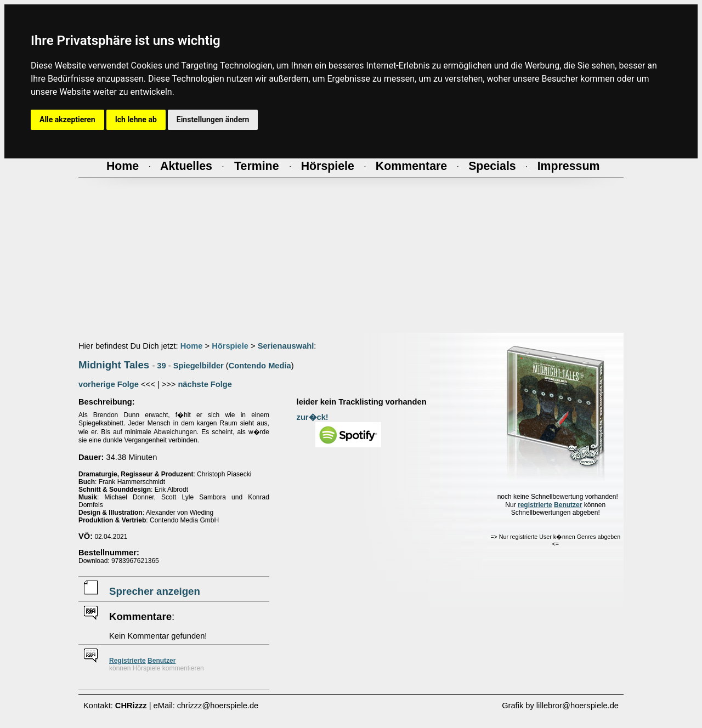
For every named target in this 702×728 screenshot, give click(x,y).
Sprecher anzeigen (155, 591)
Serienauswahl (286, 346)
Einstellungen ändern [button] (213, 120)
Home (192, 346)
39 (161, 366)
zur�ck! (313, 417)
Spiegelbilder (199, 366)
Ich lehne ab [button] (136, 120)
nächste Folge (205, 384)
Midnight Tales (114, 365)
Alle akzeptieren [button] (67, 120)
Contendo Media (260, 366)
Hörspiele (230, 346)
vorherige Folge (109, 384)
